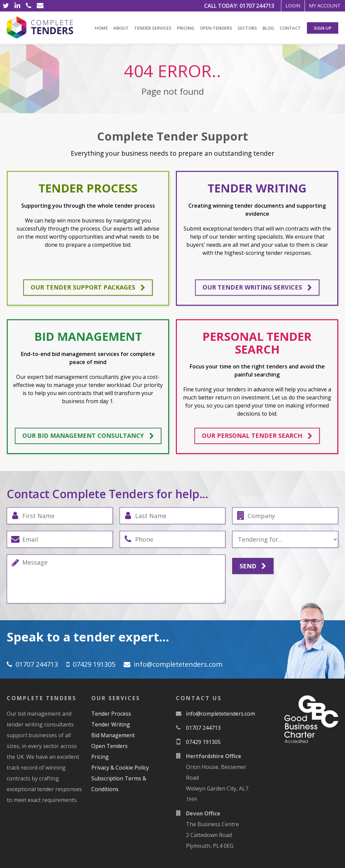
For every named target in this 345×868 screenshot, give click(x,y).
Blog (268, 28)
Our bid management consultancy (88, 436)
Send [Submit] (253, 566)
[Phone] (29, 6)
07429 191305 (94, 664)
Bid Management (113, 735)
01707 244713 (241, 6)
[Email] (40, 6)
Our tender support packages (88, 288)
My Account (320, 6)
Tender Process (111, 714)
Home (101, 28)
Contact (290, 28)
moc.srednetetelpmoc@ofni (178, 664)
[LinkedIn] (17, 6)
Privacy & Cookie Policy (120, 768)
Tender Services (153, 28)
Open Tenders (216, 28)
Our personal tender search (257, 436)
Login (280, 6)
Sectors (247, 28)
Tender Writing (111, 724)
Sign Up (323, 28)
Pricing (186, 28)
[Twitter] (6, 6)
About (121, 28)
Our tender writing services (257, 288)
